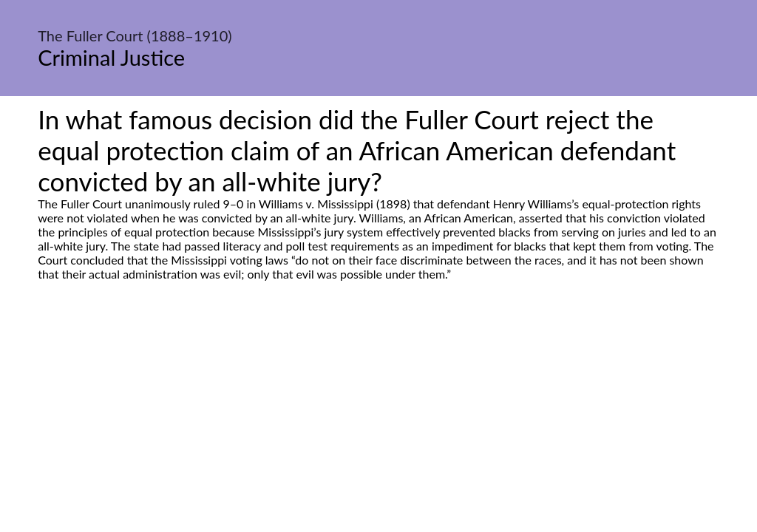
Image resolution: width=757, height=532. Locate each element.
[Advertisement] (378, 420)
